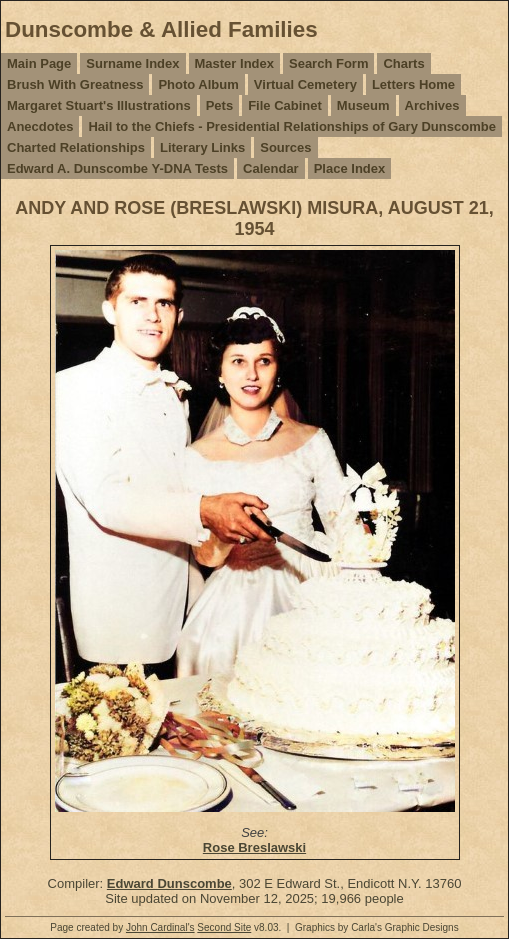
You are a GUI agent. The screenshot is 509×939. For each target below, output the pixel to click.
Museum (363, 105)
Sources (285, 147)
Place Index (350, 168)
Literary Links (202, 147)
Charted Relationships (76, 147)
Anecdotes (40, 126)
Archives (432, 105)
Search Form (328, 63)
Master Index (234, 63)
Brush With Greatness (75, 84)
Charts (403, 63)
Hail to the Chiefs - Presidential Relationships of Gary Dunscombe (291, 126)
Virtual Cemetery (305, 84)
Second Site (224, 927)
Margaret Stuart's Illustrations (99, 105)
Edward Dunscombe (169, 883)
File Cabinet (285, 105)
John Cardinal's (160, 927)
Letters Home (413, 84)
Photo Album (198, 84)
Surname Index (132, 63)
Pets (219, 105)
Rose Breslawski (254, 847)
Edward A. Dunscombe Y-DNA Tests (117, 168)
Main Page (39, 63)
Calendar (271, 168)
